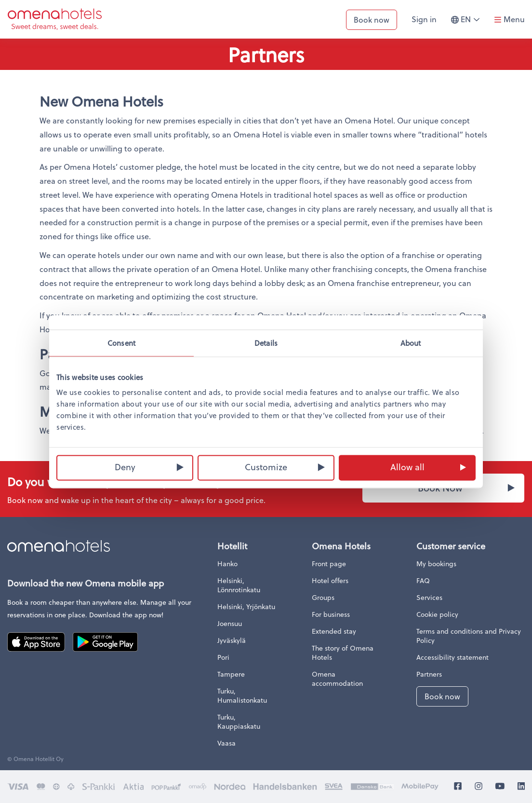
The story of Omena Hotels (343, 653)
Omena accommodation (337, 679)
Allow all (407, 467)
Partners (429, 674)
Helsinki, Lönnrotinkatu (239, 585)
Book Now (440, 488)
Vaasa (226, 743)
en (469, 23)
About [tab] (411, 343)
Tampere (231, 674)
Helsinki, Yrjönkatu (246, 606)
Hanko (227, 564)
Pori (223, 657)
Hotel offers (330, 580)
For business (331, 614)
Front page (329, 564)
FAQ (423, 580)
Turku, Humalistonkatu (242, 695)
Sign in (424, 19)
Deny (125, 467)
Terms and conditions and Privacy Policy (469, 636)
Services (429, 597)
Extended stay (334, 631)
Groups (323, 597)
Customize (266, 467)
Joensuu (230, 623)
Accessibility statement (452, 657)
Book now (372, 20)
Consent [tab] (121, 343)
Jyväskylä (232, 640)
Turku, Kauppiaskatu (239, 721)
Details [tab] (266, 343)
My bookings (436, 564)
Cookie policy (437, 614)
